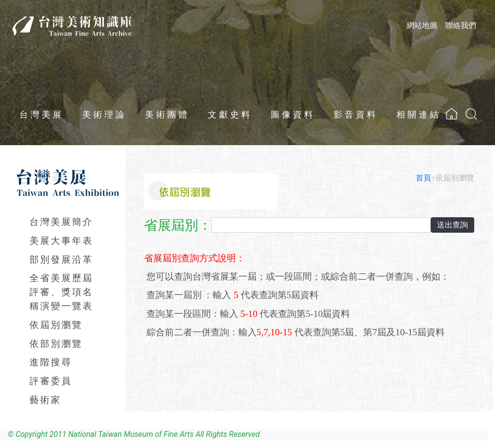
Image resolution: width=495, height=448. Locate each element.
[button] (471, 114)
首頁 (423, 178)
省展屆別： (178, 225)
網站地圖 (422, 25)
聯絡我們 (461, 25)
